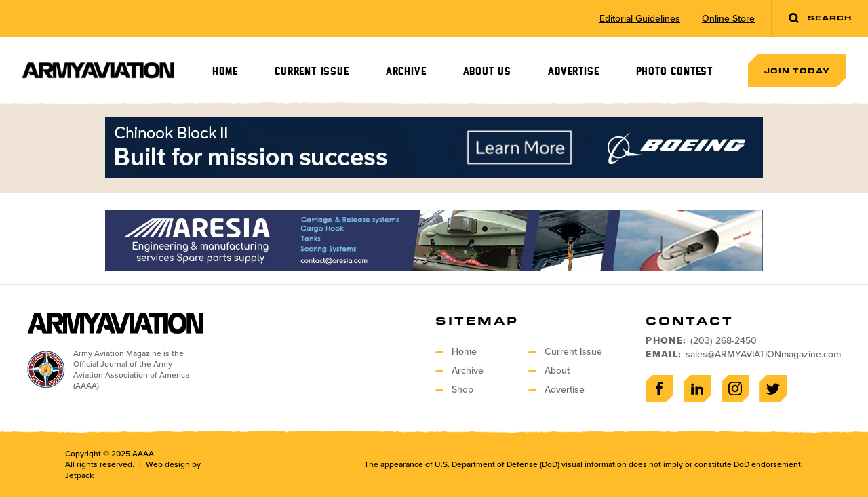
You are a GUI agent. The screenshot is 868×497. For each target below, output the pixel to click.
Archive (406, 72)
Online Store (728, 19)
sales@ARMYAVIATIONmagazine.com (763, 354)
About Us (487, 72)
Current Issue (312, 72)
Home (225, 72)
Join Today (797, 71)
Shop (462, 390)
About (557, 371)
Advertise (573, 72)
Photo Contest (674, 72)
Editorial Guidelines (640, 19)
